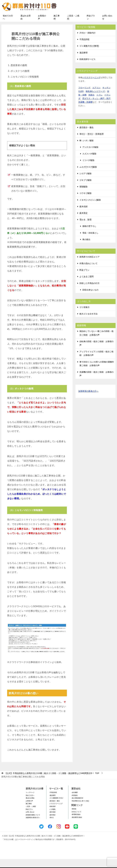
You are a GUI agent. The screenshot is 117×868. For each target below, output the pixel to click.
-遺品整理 (52, 804)
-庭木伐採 (52, 821)
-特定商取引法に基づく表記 (80, 810)
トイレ (99, 104)
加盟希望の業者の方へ (88, 400)
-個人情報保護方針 (77, 807)
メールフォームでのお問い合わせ (89, 17)
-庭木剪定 (52, 824)
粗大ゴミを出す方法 (89, 323)
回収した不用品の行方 (90, 292)
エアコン (96, 97)
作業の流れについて (89, 272)
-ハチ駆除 (52, 818)
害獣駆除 (83, 196)
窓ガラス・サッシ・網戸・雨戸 (96, 107)
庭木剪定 (83, 222)
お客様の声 (42, 26)
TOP (52, 782)
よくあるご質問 (86, 286)
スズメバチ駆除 (89, 163)
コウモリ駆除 (85, 202)
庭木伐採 (83, 215)
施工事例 (57, 26)
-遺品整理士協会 (77, 826)
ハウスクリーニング (91, 86)
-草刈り (52, 827)
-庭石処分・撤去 (54, 810)
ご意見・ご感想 (73, 26)
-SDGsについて (76, 821)
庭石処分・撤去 (86, 136)
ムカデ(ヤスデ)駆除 (88, 176)
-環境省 (74, 818)
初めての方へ (8, 26)
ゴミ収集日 (84, 316)
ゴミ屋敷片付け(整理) (89, 55)
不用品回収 (84, 48)
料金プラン (91, 26)
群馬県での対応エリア (90, 266)
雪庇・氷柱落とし (90, 242)
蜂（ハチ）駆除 (86, 150)
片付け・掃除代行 (87, 42)
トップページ (30, 801)
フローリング (84, 97)
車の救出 (86, 248)
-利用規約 (74, 804)
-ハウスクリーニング (56, 813)
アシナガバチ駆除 (90, 156)
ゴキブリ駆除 (85, 189)
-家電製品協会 (76, 823)
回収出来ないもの (90, 299)
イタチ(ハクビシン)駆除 (90, 209)
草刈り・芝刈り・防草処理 (92, 143)
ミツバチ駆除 (88, 169)
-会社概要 (74, 801)
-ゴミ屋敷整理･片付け (56, 807)
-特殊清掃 (52, 815)
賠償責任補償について (33, 824)
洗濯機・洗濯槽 (85, 111)
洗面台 (91, 104)
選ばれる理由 (25, 26)
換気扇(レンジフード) (95, 100)
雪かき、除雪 (85, 229)
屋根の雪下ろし (89, 235)
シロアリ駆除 (85, 183)
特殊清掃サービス (87, 68)
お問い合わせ (107, 26)
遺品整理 (83, 62)
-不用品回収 (53, 801)
